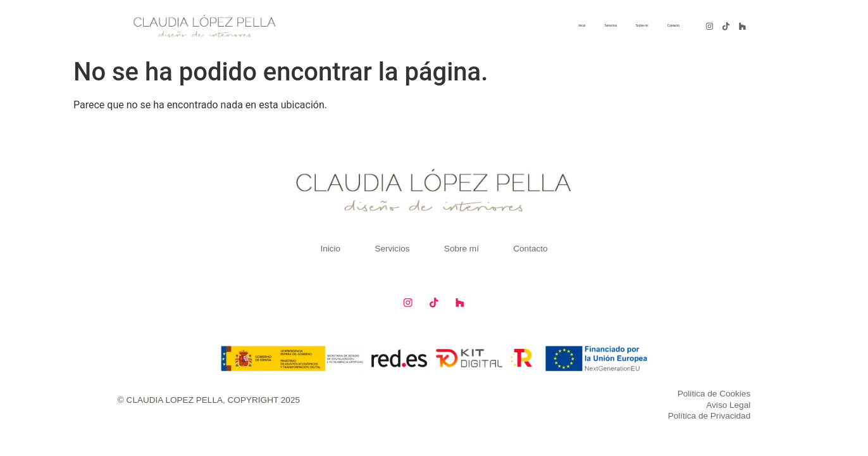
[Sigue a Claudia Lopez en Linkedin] (742, 26)
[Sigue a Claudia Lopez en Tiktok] (434, 301)
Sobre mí (609, 26)
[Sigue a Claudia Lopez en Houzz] (458, 301)
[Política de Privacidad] (586, 414)
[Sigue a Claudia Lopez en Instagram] (710, 26)
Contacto (662, 26)
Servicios (555, 26)
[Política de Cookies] (586, 391)
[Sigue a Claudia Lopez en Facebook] (410, 301)
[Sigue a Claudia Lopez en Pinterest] (726, 26)
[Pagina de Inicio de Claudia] (204, 26)
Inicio (509, 26)
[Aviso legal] (586, 403)
